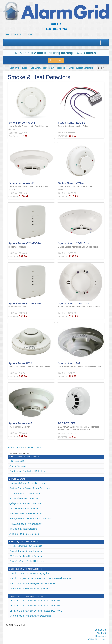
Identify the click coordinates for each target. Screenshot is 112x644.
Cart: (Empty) (13, 35)
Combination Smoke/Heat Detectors (27, 471)
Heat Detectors (17, 461)
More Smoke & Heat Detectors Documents (30, 616)
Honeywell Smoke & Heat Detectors (27, 483)
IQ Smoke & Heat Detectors (23, 529)
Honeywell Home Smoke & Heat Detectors (30, 519)
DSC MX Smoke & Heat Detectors (26, 556)
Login (29, 35)
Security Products (18, 68)
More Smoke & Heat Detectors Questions (30, 589)
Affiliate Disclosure (97, 639)
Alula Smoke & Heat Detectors (24, 534)
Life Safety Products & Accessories (48, 68)
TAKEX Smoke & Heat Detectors (26, 524)
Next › (31, 448)
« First (11, 448)
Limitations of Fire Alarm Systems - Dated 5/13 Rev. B (36, 611)
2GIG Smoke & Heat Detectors (25, 493)
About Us (101, 633)
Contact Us (100, 630)
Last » (38, 448)
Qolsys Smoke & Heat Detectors (25, 503)
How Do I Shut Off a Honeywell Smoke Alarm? (32, 583)
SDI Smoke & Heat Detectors (24, 498)
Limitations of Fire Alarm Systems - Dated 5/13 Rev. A (36, 601)
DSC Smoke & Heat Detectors (24, 509)
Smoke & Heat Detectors (81, 68)
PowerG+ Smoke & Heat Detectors (27, 561)
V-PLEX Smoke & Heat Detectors (26, 546)
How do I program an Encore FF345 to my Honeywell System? (40, 578)
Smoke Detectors (18, 466)
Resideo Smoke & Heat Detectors (26, 514)
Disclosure (101, 636)
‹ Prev (17, 448)
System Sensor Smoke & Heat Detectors (30, 488)
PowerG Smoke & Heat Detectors (26, 551)
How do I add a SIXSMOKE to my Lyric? (29, 573)
